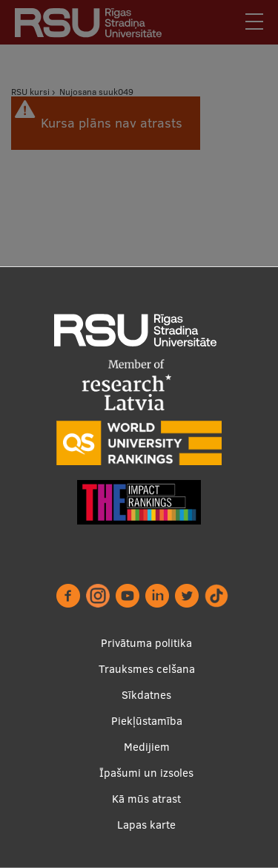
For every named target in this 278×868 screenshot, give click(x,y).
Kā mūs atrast (146, 799)
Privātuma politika (146, 643)
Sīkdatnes (146, 695)
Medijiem (147, 747)
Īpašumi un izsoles (146, 773)
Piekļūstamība (147, 721)
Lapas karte (146, 825)
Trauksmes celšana (147, 669)
